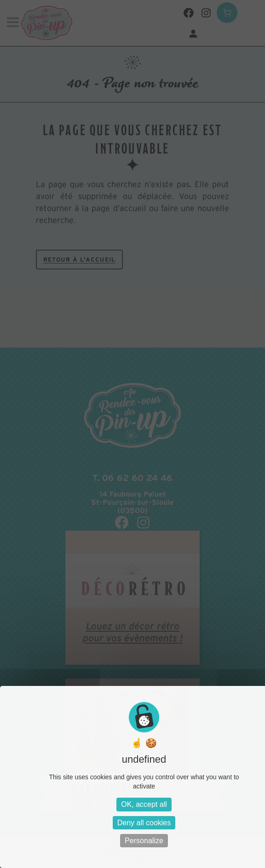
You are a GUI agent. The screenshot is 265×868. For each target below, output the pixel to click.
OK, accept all (144, 804)
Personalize (144, 841)
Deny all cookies (144, 823)
